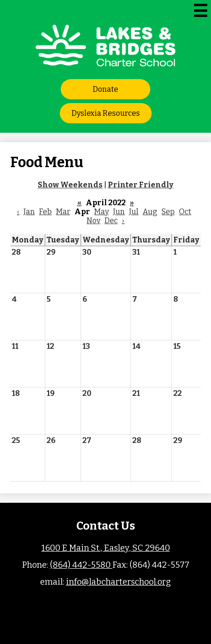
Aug (150, 212)
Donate (105, 89)
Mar (63, 212)
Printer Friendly (141, 185)
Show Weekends (70, 185)
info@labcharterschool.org (118, 582)
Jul (134, 212)
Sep (168, 212)
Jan (29, 212)
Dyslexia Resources (106, 113)
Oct (185, 212)
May (101, 212)
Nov (93, 221)
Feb (45, 212)
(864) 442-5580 (81, 565)
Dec (111, 221)
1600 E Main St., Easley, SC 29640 (106, 548)
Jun (119, 212)
